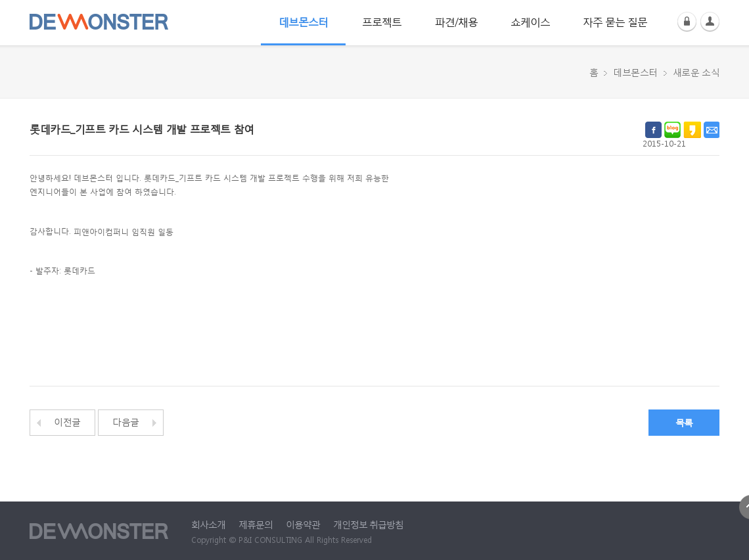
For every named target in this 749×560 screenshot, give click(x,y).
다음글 (126, 422)
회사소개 (208, 524)
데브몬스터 (303, 21)
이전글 (67, 422)
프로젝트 (382, 21)
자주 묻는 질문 (615, 21)
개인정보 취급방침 (368, 524)
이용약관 (303, 524)
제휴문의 (256, 524)
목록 (684, 422)
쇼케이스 (530, 21)
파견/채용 (456, 21)
